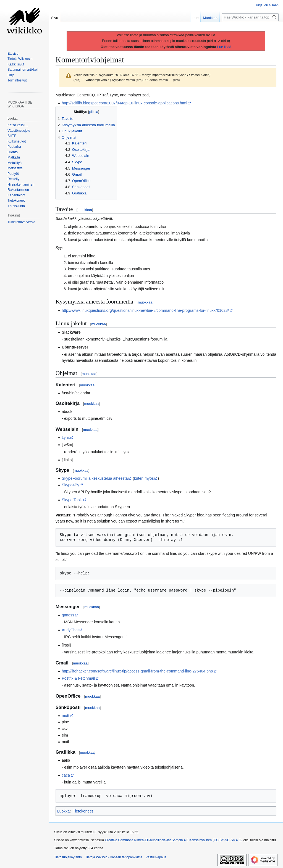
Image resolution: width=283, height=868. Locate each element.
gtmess (68, 615)
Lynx (66, 437)
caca (66, 775)
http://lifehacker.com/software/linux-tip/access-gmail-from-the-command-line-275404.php (137, 671)
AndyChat (70, 630)
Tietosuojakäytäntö (68, 857)
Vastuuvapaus (156, 857)
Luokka (63, 811)
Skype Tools (72, 500)
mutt (65, 716)
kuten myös (144, 478)
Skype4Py (70, 485)
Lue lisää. (225, 47)
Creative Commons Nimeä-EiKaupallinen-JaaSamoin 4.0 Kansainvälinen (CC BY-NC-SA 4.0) (173, 840)
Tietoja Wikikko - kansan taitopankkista (114, 857)
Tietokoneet (83, 811)
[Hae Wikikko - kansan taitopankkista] (250, 17)
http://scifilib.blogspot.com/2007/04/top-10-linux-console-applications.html (124, 103)
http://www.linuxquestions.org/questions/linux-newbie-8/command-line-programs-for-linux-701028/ (145, 310)
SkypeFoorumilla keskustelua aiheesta (95, 478)
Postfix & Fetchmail (78, 678)
